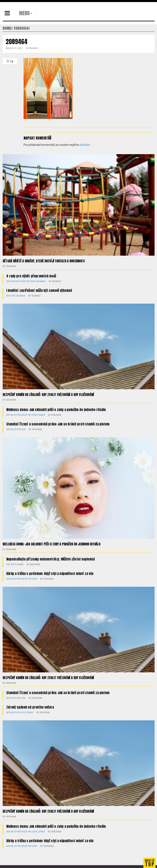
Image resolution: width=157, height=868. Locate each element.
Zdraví (41, 415)
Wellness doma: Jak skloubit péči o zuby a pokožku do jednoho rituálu (56, 410)
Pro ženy (31, 281)
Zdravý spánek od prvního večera (30, 707)
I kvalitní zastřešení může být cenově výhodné (39, 290)
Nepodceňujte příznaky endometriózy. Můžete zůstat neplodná (50, 559)
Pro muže (20, 281)
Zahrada (41, 281)
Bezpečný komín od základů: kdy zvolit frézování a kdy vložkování (48, 395)
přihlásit (85, 145)
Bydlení (11, 281)
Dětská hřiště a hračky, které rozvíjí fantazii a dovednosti (44, 261)
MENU (24, 13)
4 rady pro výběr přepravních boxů (31, 276)
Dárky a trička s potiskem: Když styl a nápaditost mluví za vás (50, 574)
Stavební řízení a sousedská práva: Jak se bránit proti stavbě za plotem (58, 424)
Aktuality (11, 415)
